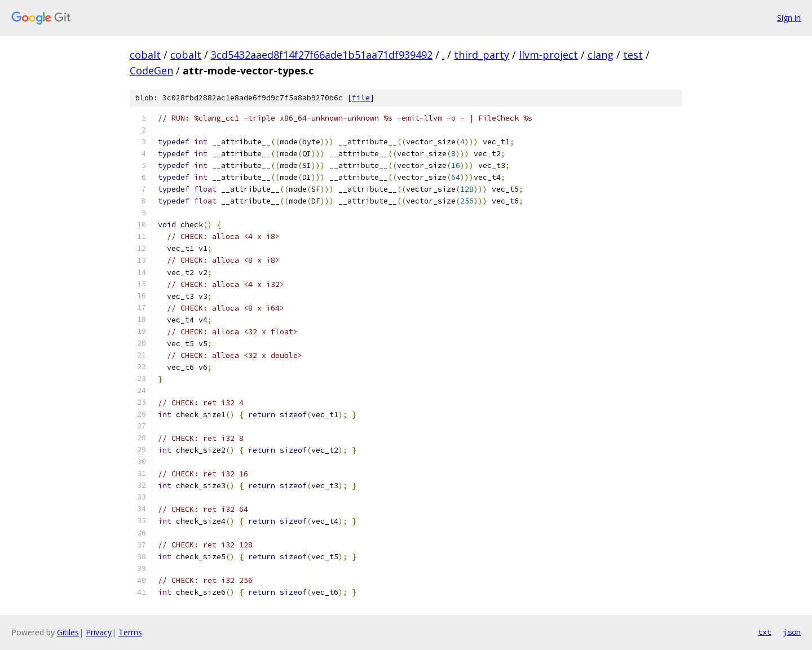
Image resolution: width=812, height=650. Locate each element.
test (633, 55)
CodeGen (151, 70)
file (361, 98)
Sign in (789, 18)
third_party (482, 55)
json (792, 632)
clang (601, 55)
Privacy (99, 632)
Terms (130, 632)
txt (765, 632)
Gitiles (68, 632)
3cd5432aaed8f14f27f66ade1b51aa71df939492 (322, 55)
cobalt (145, 55)
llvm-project (548, 55)
